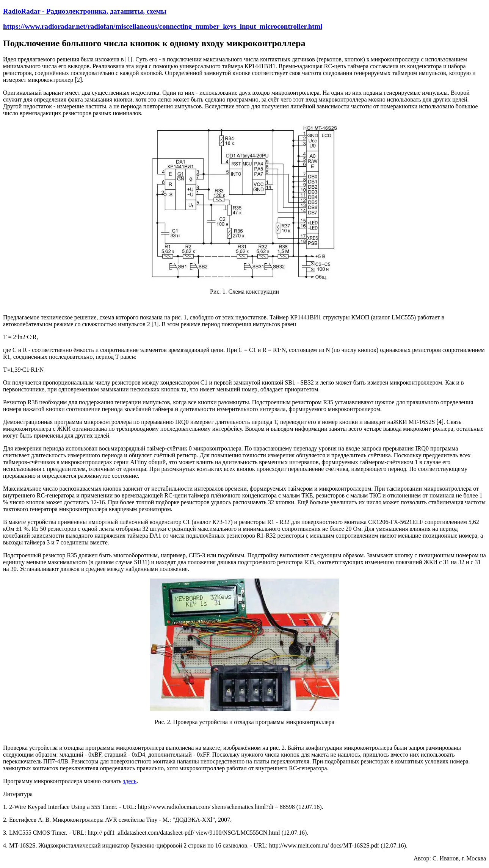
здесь (130, 781)
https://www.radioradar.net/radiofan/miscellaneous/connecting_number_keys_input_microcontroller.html (163, 26)
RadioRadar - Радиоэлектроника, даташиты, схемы (85, 11)
